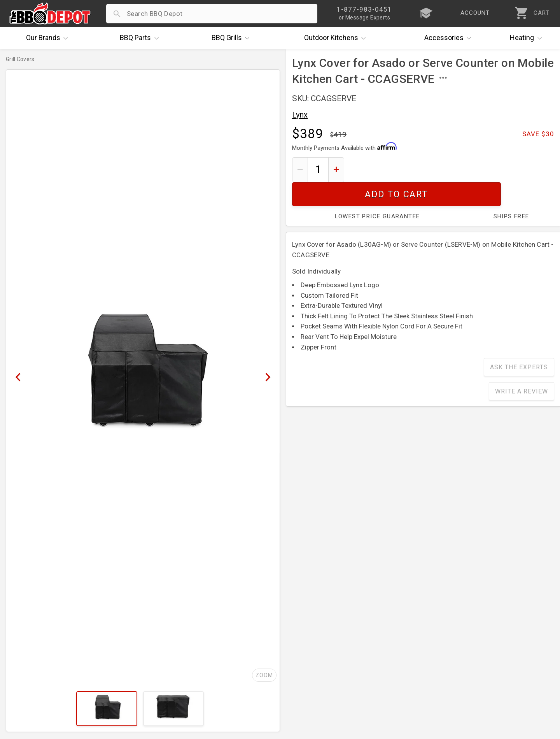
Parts (141, 38)
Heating (528, 38)
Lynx (300, 115)
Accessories (450, 38)
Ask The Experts (519, 343)
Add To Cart (452, 169)
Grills (233, 38)
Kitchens (337, 38)
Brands (49, 38)
